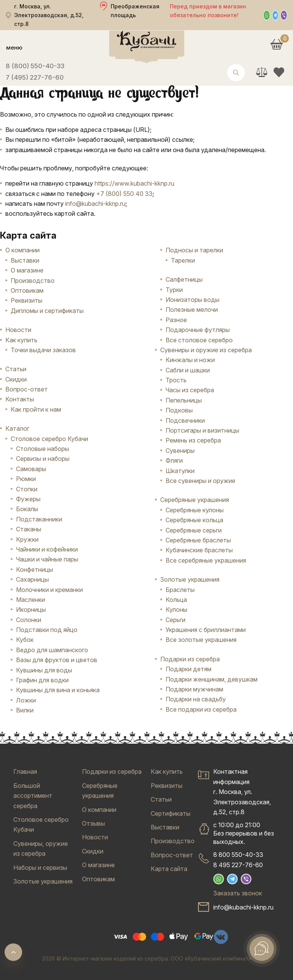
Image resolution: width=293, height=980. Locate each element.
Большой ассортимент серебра (33, 796)
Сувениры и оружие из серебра (206, 350)
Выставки (25, 260)
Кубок (25, 640)
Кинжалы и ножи (190, 360)
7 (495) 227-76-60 (35, 77)
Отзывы (93, 823)
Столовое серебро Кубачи (49, 439)
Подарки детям (188, 669)
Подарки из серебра (190, 659)
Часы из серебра (190, 390)
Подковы (179, 410)
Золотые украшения (190, 579)
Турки (174, 290)
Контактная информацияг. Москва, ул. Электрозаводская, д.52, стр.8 (242, 792)
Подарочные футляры (198, 330)
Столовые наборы (43, 449)
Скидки (16, 379)
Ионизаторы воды (192, 300)
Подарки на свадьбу (196, 699)
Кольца (176, 600)
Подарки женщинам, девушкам (212, 679)
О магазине (27, 270)
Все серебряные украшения (206, 560)
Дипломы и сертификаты (47, 311)
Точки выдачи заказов (43, 350)
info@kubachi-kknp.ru (95, 204)
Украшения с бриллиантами (206, 630)
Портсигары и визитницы (202, 430)
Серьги (175, 620)
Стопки (27, 489)
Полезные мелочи (192, 310)
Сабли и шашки (188, 370)
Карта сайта (169, 869)
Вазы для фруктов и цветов (57, 660)
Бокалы (27, 509)
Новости (18, 330)
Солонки (29, 620)
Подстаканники (39, 519)
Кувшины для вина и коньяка (58, 690)
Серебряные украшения (195, 500)
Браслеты (180, 590)
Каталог (17, 428)
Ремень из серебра (193, 440)
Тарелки (183, 260)
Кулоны (176, 609)
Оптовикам (27, 290)
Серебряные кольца (194, 520)
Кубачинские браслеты (199, 550)
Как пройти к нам (36, 409)
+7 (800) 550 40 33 (124, 194)
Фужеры (28, 499)
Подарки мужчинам (194, 689)
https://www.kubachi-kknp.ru (134, 183)
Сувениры (180, 451)
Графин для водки (42, 680)
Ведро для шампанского (52, 650)
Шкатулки (180, 471)
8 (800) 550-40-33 (35, 66)
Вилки (25, 710)
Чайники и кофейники (47, 549)
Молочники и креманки (49, 590)
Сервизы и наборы (43, 459)
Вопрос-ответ (27, 389)
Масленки (31, 600)
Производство (33, 281)
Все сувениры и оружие (200, 481)
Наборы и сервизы (40, 868)
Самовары (31, 469)
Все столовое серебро (199, 340)
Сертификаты (171, 813)
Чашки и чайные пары (47, 559)
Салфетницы (184, 279)
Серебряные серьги (194, 530)
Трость (176, 380)
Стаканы (29, 529)
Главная (25, 771)
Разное (176, 320)
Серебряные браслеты (198, 540)
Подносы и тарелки (194, 250)
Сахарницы (32, 579)
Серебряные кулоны (195, 510)
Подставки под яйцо (47, 630)
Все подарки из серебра (201, 709)
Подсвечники (185, 420)
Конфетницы (35, 569)
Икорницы (31, 609)
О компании (23, 250)
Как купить (21, 340)
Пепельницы (184, 400)
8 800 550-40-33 (238, 855)
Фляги (174, 460)
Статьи (16, 369)
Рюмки (26, 479)
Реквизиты (27, 300)
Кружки (27, 539)
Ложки (26, 700)
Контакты (20, 399)
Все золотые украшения (201, 640)
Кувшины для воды (44, 670)
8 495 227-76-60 (238, 865)
